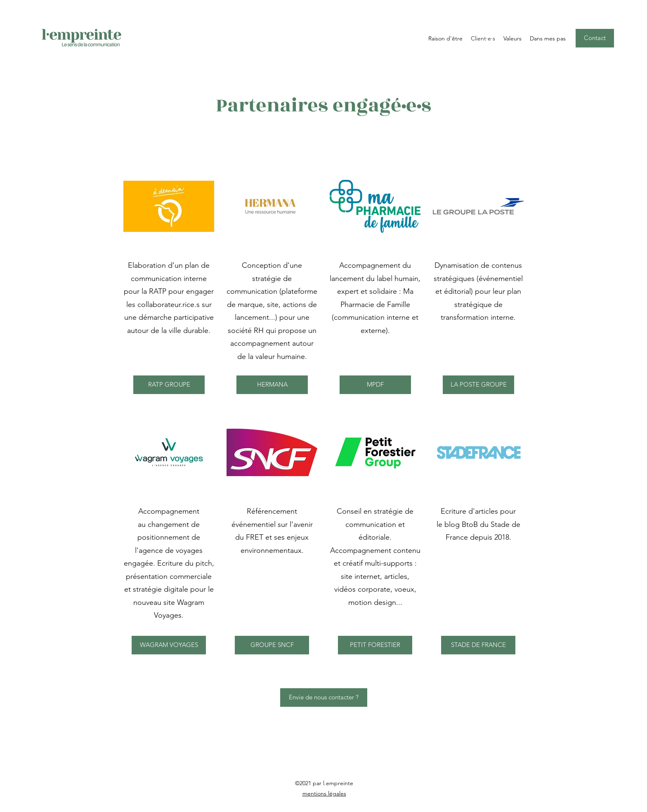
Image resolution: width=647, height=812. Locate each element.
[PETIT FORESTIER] (375, 645)
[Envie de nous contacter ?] (324, 698)
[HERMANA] (272, 385)
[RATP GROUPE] (169, 385)
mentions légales (324, 793)
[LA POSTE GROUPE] (478, 385)
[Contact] (595, 38)
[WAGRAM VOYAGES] (169, 645)
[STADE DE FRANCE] (478, 645)
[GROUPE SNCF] (272, 645)
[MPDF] (375, 385)
